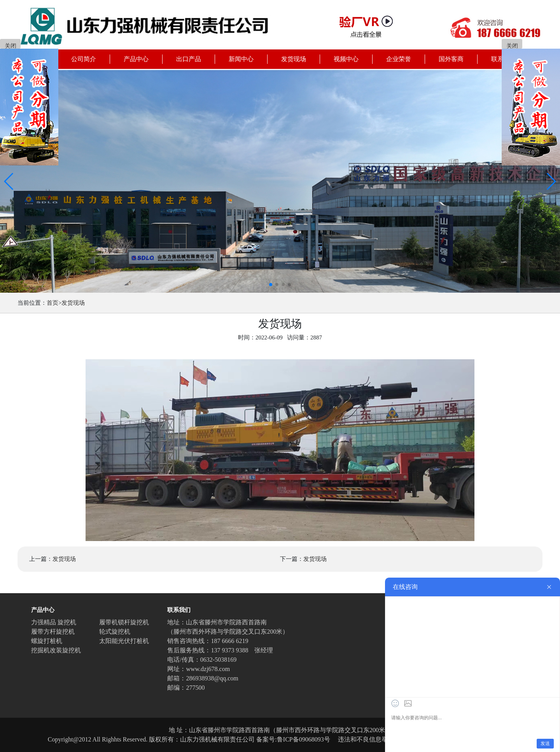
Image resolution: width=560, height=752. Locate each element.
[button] (9, 181)
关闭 (10, 46)
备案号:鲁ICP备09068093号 (293, 739)
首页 (52, 303)
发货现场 (73, 303)
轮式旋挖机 (115, 632)
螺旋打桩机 (47, 641)
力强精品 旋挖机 (54, 622)
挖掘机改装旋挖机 (56, 650)
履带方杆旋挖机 (53, 632)
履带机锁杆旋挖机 (124, 622)
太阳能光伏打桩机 (124, 641)
